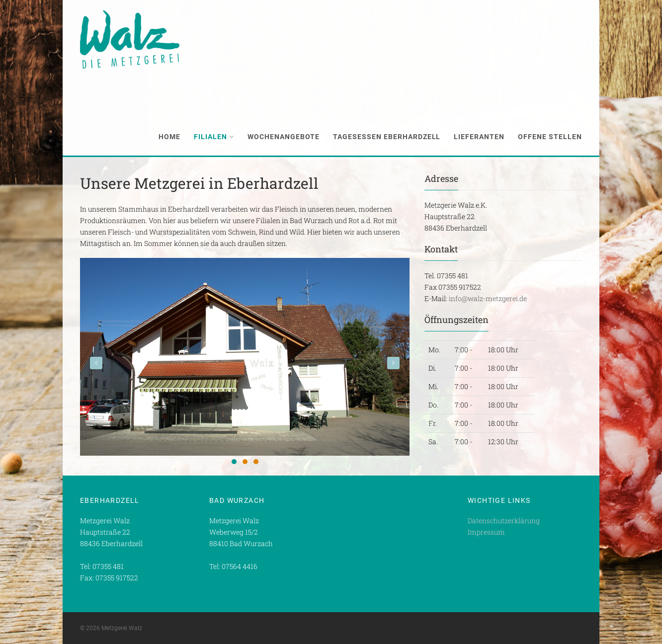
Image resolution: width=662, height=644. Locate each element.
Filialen (214, 137)
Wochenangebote (284, 137)
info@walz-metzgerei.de (488, 298)
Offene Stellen (550, 137)
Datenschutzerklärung (504, 521)
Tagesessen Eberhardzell (387, 137)
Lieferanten (479, 137)
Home (169, 137)
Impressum (486, 532)
